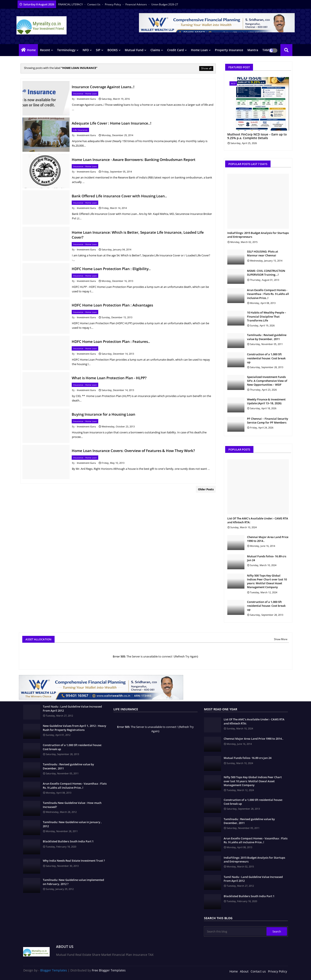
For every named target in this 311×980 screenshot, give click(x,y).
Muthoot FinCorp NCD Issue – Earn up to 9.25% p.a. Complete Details (257, 136)
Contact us (94, 4)
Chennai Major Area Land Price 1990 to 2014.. (268, 539)
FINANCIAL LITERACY (71, 4)
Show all (206, 68)
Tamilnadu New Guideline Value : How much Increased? (72, 805)
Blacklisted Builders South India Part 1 (68, 841)
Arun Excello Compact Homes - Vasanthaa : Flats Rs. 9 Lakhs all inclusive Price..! (268, 294)
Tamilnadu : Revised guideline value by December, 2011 (267, 337)
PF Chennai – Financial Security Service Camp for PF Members (268, 421)
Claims (155, 50)
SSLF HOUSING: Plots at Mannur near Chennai (263, 253)
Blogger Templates (54, 970)
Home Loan (199, 50)
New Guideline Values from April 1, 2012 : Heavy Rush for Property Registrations (74, 728)
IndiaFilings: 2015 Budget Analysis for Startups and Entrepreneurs (258, 235)
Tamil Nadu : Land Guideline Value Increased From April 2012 (72, 708)
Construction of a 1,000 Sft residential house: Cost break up (266, 358)
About (244, 971)
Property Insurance (229, 50)
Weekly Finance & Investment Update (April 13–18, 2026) (266, 401)
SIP (98, 50)
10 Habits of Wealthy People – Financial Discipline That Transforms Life (267, 316)
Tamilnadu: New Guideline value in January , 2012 (72, 824)
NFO (86, 50)
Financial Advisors (136, 4)
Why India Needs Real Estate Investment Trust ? (74, 861)
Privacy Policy (113, 4)
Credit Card (176, 50)
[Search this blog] (236, 931)
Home (31, 50)
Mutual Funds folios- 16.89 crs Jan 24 (267, 558)
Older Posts (206, 489)
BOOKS (113, 50)
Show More (281, 639)
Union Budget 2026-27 (165, 4)
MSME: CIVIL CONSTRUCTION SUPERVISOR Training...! (266, 273)
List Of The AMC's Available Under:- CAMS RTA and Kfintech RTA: (258, 520)
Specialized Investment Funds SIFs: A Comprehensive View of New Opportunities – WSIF (267, 381)
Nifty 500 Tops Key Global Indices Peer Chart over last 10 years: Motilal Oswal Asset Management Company (267, 581)
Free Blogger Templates (109, 970)
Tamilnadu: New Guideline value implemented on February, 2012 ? (73, 882)
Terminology (66, 50)
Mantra (253, 50)
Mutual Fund (134, 50)
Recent (45, 50)
